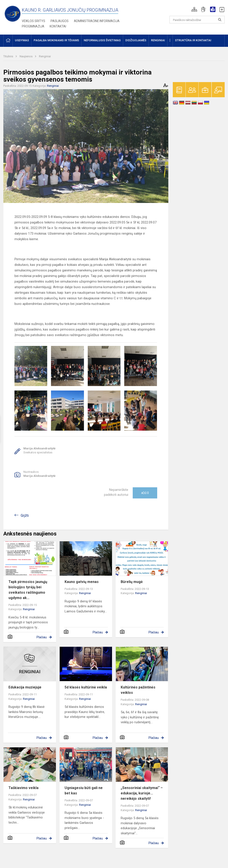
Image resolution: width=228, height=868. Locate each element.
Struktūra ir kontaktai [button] (193, 40)
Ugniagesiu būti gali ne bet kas (84, 790)
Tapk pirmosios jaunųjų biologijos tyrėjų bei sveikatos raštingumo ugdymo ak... (28, 590)
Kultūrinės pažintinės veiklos (138, 690)
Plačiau (42, 637)
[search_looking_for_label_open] (220, 20)
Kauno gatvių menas (82, 582)
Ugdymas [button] (22, 40)
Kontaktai (58, 26)
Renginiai (45, 56)
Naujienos (26, 56)
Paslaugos (60, 21)
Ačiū (145, 493)
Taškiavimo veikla (23, 788)
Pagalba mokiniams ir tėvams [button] (56, 40)
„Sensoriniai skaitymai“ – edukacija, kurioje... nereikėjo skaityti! (142, 793)
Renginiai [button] (158, 40)
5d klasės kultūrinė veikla (86, 687)
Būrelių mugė (132, 582)
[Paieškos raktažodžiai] (197, 20)
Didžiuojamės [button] (136, 40)
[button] (194, 9)
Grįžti (25, 516)
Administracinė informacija (97, 21)
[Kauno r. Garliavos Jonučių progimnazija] (13, 13)
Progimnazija (33, 26)
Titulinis (9, 56)
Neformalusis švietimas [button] (102, 40)
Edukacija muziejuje (25, 687)
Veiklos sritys (34, 21)
